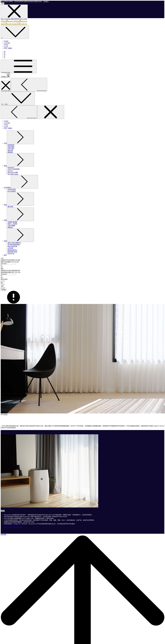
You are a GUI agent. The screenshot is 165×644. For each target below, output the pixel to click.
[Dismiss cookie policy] (14, 11)
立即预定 (4, 77)
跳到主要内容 (15, 19)
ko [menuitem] (5, 54)
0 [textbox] (4, 288)
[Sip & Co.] (10, 171)
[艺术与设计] (11, 149)
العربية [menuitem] (6, 47)
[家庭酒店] (10, 152)
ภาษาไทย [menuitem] (7, 43)
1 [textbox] (4, 281)
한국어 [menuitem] (6, 45)
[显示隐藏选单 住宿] (5, 143)
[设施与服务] (11, 147)
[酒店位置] (10, 150)
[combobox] (8, 264)
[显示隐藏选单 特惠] (5, 220)
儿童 (2, 286)
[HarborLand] (11, 253)
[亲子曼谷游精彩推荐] (14, 245)
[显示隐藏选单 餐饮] (5, 166)
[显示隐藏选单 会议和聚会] (8, 188)
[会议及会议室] (12, 189)
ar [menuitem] (5, 56)
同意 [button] (2, 3)
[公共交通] (10, 248)
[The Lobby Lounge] (13, 174)
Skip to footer (23, 19)
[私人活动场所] (12, 191)
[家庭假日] (10, 227)
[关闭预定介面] (8, 75)
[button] (82, 263)
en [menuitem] (5, 51)
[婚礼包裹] (10, 207)
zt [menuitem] (5, 57)
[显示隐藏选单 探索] (5, 241)
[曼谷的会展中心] (12, 250)
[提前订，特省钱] (12, 224)
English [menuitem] (6, 41)
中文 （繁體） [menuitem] (8, 48)
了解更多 (46, 1)
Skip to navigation (6, 19)
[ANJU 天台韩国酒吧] (14, 169)
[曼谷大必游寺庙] (12, 246)
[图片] (5, 255)
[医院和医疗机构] (12, 252)
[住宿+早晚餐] (11, 226)
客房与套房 (4, 279)
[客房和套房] (11, 145)
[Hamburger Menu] (19, 66)
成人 (2, 283)
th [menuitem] (5, 53)
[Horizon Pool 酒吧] (13, 172)
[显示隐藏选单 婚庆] (5, 205)
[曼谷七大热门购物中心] (14, 243)
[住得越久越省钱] (12, 222)
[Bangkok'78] (11, 167)
